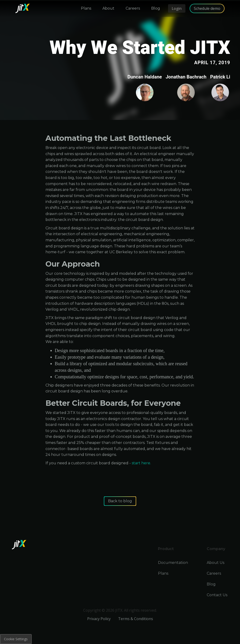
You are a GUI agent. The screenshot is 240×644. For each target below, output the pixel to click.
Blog (211, 584)
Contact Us (217, 595)
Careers (214, 573)
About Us (216, 563)
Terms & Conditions (136, 619)
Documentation (173, 563)
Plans (163, 573)
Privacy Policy (99, 619)
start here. (141, 463)
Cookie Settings (16, 639)
